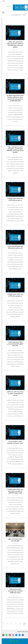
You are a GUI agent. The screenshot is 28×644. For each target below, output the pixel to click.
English (3, 1)
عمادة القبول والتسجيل (15, 15)
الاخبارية (8, 6)
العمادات (23, 15)
